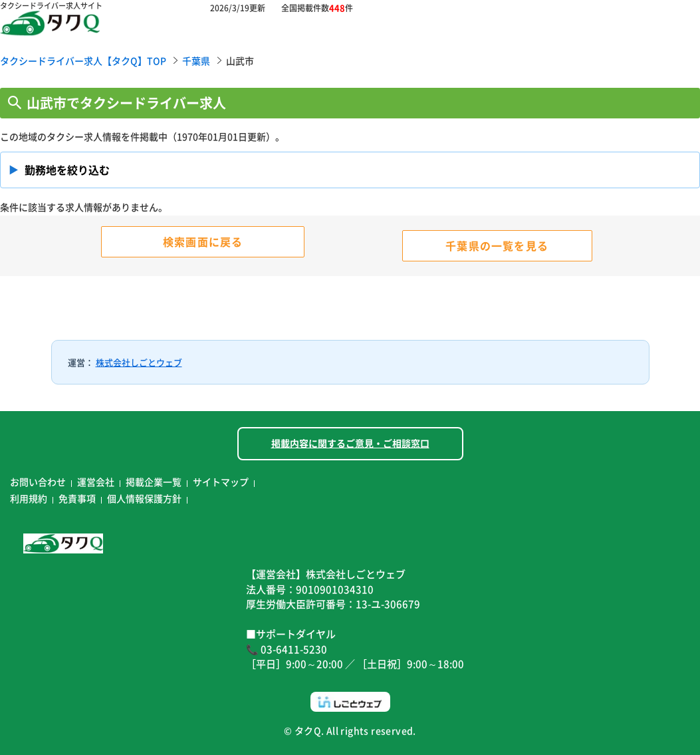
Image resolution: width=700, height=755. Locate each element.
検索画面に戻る (203, 241)
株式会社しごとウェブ (139, 362)
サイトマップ (221, 482)
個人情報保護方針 (144, 498)
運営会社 (96, 482)
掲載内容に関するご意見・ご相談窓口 (350, 443)
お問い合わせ (38, 482)
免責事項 (77, 498)
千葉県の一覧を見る (497, 245)
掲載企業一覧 (154, 482)
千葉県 (196, 61)
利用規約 (29, 498)
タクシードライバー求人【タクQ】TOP (83, 61)
